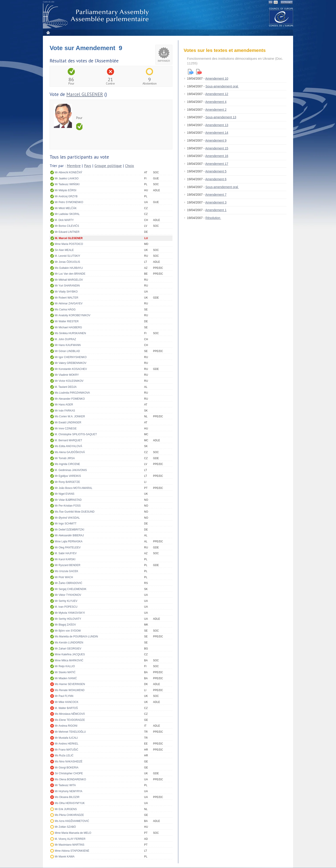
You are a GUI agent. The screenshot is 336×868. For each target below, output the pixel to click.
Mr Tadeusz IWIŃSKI (67, 184)
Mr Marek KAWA (65, 857)
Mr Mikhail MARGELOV (69, 280)
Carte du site (49, 2)
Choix (130, 166)
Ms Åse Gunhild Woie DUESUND (75, 512)
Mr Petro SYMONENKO (69, 202)
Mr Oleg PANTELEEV (68, 548)
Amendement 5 (216, 171)
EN (271, 2)
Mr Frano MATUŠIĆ (66, 750)
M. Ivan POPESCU (66, 607)
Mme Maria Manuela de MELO (73, 833)
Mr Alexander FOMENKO (70, 399)
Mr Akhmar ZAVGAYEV (69, 303)
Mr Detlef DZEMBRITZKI (69, 530)
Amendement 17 (217, 164)
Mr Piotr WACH (64, 577)
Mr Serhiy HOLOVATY (68, 619)
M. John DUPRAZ (65, 339)
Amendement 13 (217, 125)
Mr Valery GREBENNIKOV (71, 363)
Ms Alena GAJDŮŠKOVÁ (70, 452)
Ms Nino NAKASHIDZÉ (69, 762)
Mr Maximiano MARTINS (69, 845)
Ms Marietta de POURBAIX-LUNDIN (76, 637)
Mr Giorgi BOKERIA (67, 768)
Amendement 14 (217, 133)
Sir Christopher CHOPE (69, 773)
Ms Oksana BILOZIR (67, 797)
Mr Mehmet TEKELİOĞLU (70, 732)
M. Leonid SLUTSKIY (67, 256)
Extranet (287, 2)
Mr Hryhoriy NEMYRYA (69, 791)
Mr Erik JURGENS (66, 809)
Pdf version (199, 72)
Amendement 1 (216, 210)
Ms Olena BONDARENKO (70, 779)
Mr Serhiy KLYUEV (66, 601)
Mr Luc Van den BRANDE (70, 274)
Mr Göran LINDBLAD (67, 351)
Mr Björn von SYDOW (68, 631)
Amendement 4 (216, 102)
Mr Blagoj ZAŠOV (65, 625)
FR (276, 2)
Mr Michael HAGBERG (68, 327)
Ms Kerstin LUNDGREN (69, 643)
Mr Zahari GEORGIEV (68, 649)
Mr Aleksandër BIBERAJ (69, 535)
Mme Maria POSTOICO (69, 244)
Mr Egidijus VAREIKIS (68, 476)
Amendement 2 (216, 110)
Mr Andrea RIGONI (66, 726)
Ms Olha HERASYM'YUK (70, 803)
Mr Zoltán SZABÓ (65, 827)
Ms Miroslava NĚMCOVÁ (70, 714)
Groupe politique (108, 166)
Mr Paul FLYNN (64, 696)
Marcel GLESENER (85, 94)
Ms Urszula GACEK (66, 571)
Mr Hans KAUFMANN (68, 345)
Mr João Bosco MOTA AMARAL (74, 488)
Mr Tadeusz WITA (65, 785)
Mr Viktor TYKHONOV (68, 595)
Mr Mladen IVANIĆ (66, 678)
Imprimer (164, 61)
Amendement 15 (217, 148)
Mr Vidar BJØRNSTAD (68, 500)
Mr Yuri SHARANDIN (67, 286)
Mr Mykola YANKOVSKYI (70, 613)
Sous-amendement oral (222, 86)
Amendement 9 (216, 140)
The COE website (281, 17)
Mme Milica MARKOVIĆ (69, 660)
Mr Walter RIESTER (67, 321)
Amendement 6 (216, 179)
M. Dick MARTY (64, 220)
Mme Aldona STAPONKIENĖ (72, 851)
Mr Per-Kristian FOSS (68, 506)
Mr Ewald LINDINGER (68, 422)
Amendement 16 (217, 156)
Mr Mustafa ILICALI (66, 738)
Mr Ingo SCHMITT (66, 524)
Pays (88, 166)
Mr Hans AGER (64, 405)
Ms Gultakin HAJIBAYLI (69, 268)
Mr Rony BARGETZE (67, 482)
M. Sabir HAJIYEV (66, 553)
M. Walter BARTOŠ (66, 708)
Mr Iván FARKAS (65, 411)
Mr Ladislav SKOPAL (67, 214)
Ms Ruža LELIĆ (64, 756)
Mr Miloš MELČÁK (66, 208)
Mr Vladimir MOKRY (67, 375)
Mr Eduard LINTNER (67, 232)
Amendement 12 (217, 94)
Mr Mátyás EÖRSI (66, 190)
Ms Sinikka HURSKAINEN (70, 333)
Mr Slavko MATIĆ (65, 672)
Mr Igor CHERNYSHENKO (71, 357)
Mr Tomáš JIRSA (65, 458)
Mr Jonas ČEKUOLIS (67, 262)
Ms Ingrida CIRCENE (67, 464)
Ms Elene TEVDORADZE (70, 720)
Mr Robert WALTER (66, 298)
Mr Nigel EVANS (65, 494)
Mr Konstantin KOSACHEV (71, 369)
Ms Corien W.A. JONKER (70, 416)
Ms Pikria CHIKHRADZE (69, 815)
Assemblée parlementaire (97, 16)
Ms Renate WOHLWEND (70, 690)
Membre (74, 166)
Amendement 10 (217, 79)
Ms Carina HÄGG (65, 310)
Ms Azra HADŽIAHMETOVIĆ (72, 821)
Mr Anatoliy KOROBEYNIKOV (72, 315)
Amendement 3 (216, 202)
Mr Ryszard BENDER (68, 565)
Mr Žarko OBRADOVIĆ (68, 583)
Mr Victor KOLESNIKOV (69, 381)
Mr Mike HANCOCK (67, 702)
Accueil (48, 33)
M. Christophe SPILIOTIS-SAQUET (76, 434)
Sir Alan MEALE (64, 250)
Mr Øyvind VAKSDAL (67, 518)
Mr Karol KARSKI (65, 559)
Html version (191, 72)
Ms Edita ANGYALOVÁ (68, 446)
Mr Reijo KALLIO (65, 666)
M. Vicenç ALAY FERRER (70, 839)
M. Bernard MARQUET (68, 440)
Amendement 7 (216, 195)
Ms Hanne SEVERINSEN (70, 684)
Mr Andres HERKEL (67, 744)
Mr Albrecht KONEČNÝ (68, 172)
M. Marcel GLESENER (69, 238)
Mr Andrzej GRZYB (66, 196)
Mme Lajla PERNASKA (69, 541)
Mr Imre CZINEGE (66, 429)
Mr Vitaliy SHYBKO (66, 292)
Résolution (213, 218)
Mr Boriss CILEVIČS (67, 226)
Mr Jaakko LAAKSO (67, 178)
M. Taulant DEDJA (66, 387)
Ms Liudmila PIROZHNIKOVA (72, 393)
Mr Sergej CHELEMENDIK (71, 589)
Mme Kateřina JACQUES (70, 654)
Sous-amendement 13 (221, 117)
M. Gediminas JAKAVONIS (71, 470)
